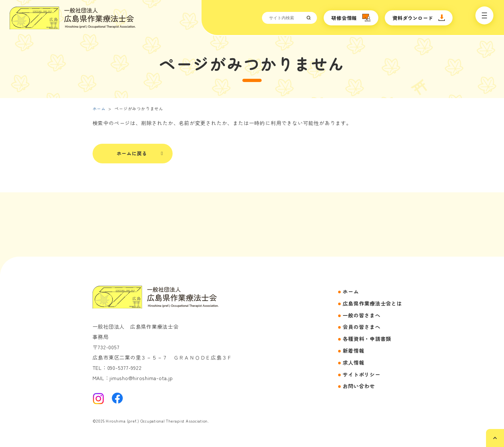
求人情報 (353, 362)
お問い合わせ (359, 386)
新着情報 (353, 351)
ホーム (99, 109)
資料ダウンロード (413, 18)
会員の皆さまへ (361, 327)
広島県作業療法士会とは (372, 303)
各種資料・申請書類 (367, 339)
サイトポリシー (361, 374)
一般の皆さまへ (361, 315)
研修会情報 (344, 18)
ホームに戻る (132, 153)
